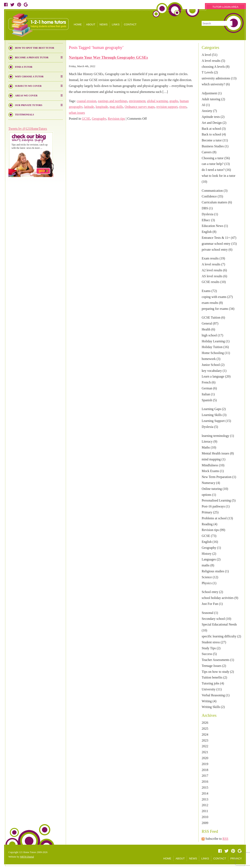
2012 (205, 805)
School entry (210, 592)
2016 (205, 782)
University (209, 689)
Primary (207, 512)
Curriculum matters (214, 202)
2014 (205, 793)
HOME (78, 24)
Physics (207, 583)
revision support (167, 107)
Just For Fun (210, 604)
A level (206, 55)
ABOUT (91, 24)
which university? (213, 84)
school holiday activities (218, 598)
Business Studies (213, 146)
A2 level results (212, 270)
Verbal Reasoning (213, 695)
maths (206, 565)
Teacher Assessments (215, 660)
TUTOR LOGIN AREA (226, 7)
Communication (212, 191)
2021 (205, 752)
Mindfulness (210, 465)
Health (206, 329)
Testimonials (24, 115)
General (207, 323)
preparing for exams (215, 309)
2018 (205, 770)
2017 (205, 776)
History (207, 554)
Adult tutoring (211, 99)
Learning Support (213, 421)
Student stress (211, 642)
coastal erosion (86, 101)
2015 (205, 787)
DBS (205, 208)
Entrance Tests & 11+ (216, 238)
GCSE (206, 536)
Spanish (207, 400)
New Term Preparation (216, 477)
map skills (116, 107)
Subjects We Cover (28, 86)
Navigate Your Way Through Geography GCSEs (108, 57)
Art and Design (212, 123)
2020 (205, 758)
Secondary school (213, 619)
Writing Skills (211, 707)
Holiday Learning (213, 341)
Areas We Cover (26, 96)
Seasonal (207, 613)
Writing (207, 701)
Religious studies (213, 571)
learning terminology (215, 436)
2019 (205, 764)
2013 (205, 799)
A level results (211, 61)
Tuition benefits (212, 677)
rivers (183, 107)
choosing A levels (213, 67)
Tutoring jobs (210, 683)
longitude (102, 107)
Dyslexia (207, 214)
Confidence (209, 196)
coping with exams (214, 297)
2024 (205, 734)
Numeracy (209, 483)
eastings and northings (113, 101)
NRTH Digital (27, 857)
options (206, 495)
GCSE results (211, 282)
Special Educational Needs (219, 624)
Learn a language (213, 376)
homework (209, 359)
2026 (205, 723)
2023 (205, 740)
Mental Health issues (215, 453)
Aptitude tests (211, 117)
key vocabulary (212, 371)
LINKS (116, 24)
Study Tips (209, 648)
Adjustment (209, 93)
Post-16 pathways (213, 506)
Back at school (211, 129)
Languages (209, 559)
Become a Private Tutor (32, 57)
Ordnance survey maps (140, 107)
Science (207, 577)
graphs (174, 101)
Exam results (210, 258)
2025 (205, 729)
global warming (157, 101)
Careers (207, 152)
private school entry (215, 250)
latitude (89, 107)
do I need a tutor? (213, 170)
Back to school (211, 134)
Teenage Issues (211, 666)
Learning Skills (212, 415)
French (206, 382)
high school (209, 335)
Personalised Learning (216, 500)
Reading (207, 524)
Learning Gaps (211, 409)
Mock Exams (210, 471)
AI (203, 105)
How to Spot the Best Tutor (35, 48)
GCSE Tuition (211, 317)
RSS (225, 839)
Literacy (207, 441)
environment (137, 101)
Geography (209, 548)
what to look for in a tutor (218, 176)
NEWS (104, 24)
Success (207, 654)
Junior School (211, 365)
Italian (206, 394)
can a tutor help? (212, 164)
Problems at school (214, 518)
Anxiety (207, 111)
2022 (205, 746)
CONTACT (130, 24)
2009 (205, 823)
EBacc (206, 220)
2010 (205, 817)
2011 (205, 811)
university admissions (216, 78)
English (207, 232)
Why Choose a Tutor (29, 77)
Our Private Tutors (29, 105)
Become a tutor (212, 140)
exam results (210, 303)
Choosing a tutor (213, 158)
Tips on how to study (215, 672)
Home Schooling (213, 353)
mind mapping (211, 459)
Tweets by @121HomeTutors (28, 129)
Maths (206, 447)
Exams (206, 291)
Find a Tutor (24, 67)
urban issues (77, 113)
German (207, 388)
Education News (212, 226)
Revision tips (210, 530)
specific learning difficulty (219, 636)
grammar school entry (216, 244)
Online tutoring (212, 489)
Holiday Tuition (212, 347)
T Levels (207, 72)
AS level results (212, 276)
